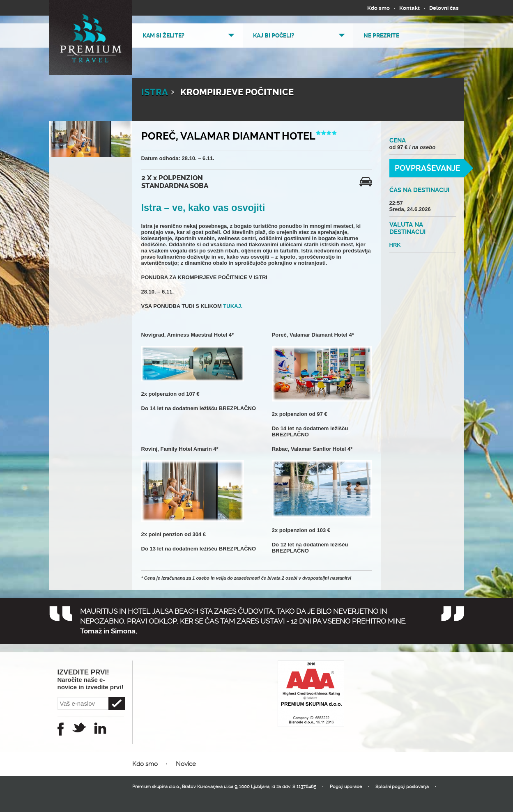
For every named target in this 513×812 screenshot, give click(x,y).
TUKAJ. (232, 306)
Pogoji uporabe (346, 787)
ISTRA (155, 92)
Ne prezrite (381, 35)
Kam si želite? (163, 35)
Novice (186, 764)
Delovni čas (444, 8)
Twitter (79, 727)
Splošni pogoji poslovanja (402, 787)
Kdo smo (378, 8)
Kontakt (409, 8)
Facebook (61, 729)
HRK (395, 245)
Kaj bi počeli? (274, 35)
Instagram (100, 728)
